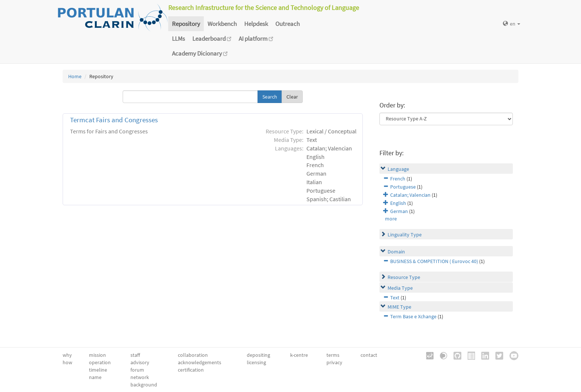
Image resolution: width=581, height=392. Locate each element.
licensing (256, 362)
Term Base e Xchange (413, 316)
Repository (186, 24)
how (67, 362)
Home (75, 76)
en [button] (512, 24)
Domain (396, 252)
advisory (140, 362)
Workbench (222, 24)
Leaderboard (212, 39)
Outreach (288, 24)
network (140, 377)
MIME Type (399, 307)
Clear (292, 97)
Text (395, 298)
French (398, 179)
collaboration (193, 355)
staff (135, 355)
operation (100, 362)
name (95, 377)
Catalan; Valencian (410, 195)
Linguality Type (405, 235)
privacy (334, 362)
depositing (258, 355)
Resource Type (404, 277)
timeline (98, 370)
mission (97, 355)
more (391, 219)
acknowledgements (200, 362)
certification (191, 370)
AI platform (256, 39)
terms (333, 355)
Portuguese (403, 187)
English (398, 203)
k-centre (299, 355)
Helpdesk (256, 24)
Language (398, 169)
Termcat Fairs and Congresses (114, 120)
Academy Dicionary (200, 53)
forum (137, 370)
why (67, 355)
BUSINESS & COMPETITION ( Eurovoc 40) (434, 261)
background (144, 385)
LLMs (178, 39)
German (399, 211)
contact (369, 355)
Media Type (400, 288)
